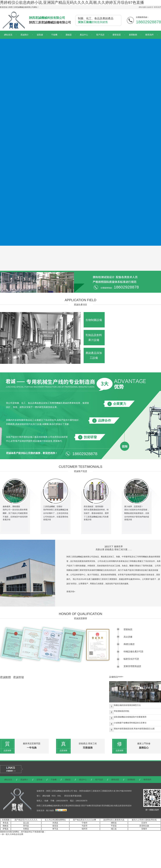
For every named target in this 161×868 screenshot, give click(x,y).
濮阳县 (114, 823)
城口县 (114, 829)
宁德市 (85, 823)
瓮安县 (55, 826)
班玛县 (26, 826)
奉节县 (55, 829)
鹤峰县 (6, 826)
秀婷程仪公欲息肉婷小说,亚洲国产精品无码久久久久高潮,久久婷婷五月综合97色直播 (72, 3)
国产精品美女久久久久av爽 (85, 820)
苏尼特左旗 (144, 826)
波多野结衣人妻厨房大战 (114, 820)
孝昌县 (6, 823)
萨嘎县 (6, 829)
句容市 (85, 826)
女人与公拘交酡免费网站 (55, 820)
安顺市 (144, 829)
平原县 (114, 826)
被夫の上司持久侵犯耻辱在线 (144, 820)
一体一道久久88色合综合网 (12, 834)
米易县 (55, 823)
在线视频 (6, 820)
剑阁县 (26, 829)
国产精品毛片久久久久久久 (26, 820)
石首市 (144, 823)
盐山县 (26, 823)
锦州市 (85, 829)
